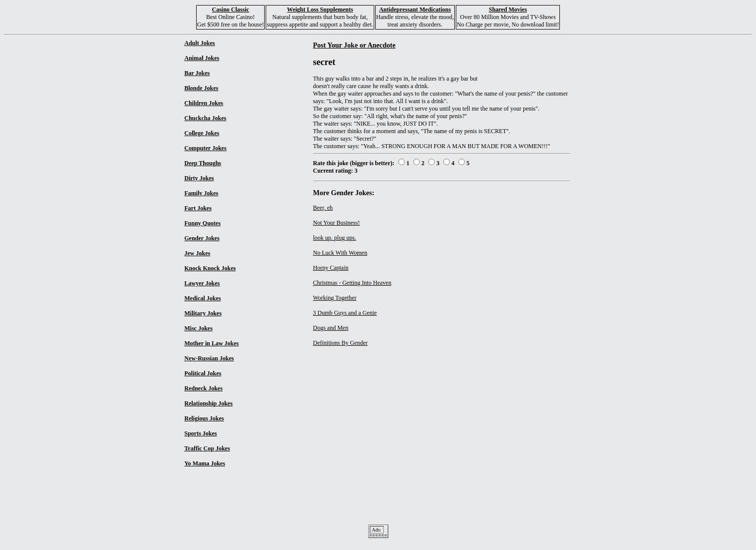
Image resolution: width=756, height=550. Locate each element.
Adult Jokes (200, 43)
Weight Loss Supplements (320, 10)
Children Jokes (204, 103)
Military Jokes (203, 313)
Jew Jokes (198, 253)
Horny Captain (331, 268)
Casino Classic (231, 10)
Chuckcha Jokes (206, 118)
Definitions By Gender (340, 343)
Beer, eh (323, 208)
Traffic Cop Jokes (207, 448)
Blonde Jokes (202, 88)
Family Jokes (202, 193)
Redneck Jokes (204, 388)
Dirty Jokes (199, 178)
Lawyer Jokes (202, 283)
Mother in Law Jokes (212, 343)
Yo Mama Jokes (205, 463)
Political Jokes (203, 373)
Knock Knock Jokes (210, 268)
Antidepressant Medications (415, 10)
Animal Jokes (202, 58)
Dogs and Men (331, 328)
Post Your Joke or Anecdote (354, 45)
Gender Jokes (202, 238)
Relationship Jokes (209, 403)
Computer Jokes (206, 148)
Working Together (335, 298)
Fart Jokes (198, 208)
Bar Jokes (197, 73)
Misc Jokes (199, 328)
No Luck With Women (340, 253)
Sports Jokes (201, 433)
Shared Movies (508, 10)
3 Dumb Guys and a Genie (345, 313)
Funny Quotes (203, 223)
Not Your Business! (337, 223)
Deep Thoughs (203, 163)
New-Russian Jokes (209, 358)
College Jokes (202, 133)
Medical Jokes (203, 298)
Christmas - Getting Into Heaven (352, 283)
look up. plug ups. (335, 238)
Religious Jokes (204, 418)
